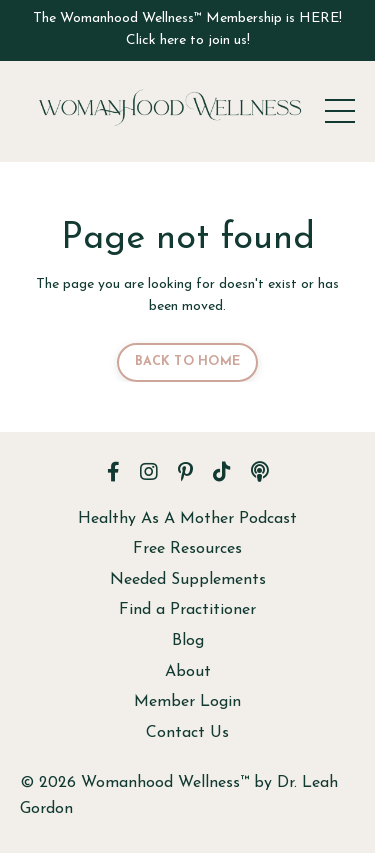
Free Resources (187, 549)
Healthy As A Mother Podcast (187, 519)
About (188, 672)
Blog (188, 641)
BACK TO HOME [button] (187, 362)
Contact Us (187, 733)
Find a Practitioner (187, 610)
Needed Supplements (188, 580)
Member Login (187, 702)
